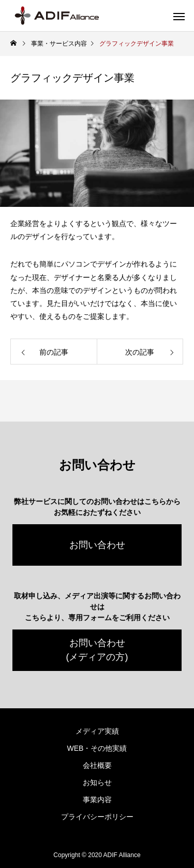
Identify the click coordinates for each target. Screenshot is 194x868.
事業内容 (97, 800)
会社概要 (97, 765)
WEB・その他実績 (97, 748)
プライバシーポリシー (97, 817)
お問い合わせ (97, 545)
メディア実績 (97, 731)
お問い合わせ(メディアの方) (97, 650)
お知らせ (97, 782)
